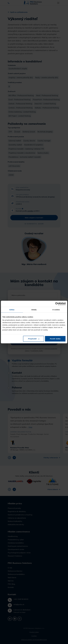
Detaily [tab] (34, 310)
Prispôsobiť (34, 339)
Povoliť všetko (55, 339)
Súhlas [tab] (12, 310)
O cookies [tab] (56, 310)
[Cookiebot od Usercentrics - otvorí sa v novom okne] (57, 304)
